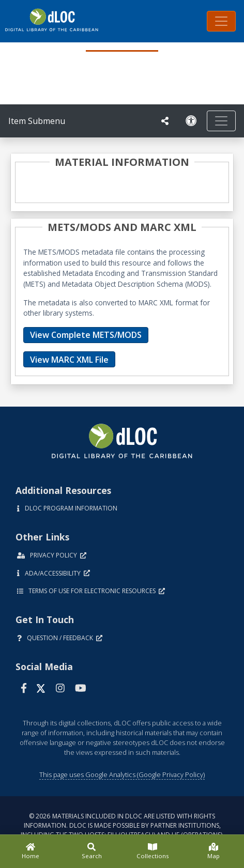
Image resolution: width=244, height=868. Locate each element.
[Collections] (152, 851)
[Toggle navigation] (221, 21)
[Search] (91, 851)
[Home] (30, 851)
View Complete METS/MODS (86, 335)
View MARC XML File (69, 360)
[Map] (213, 851)
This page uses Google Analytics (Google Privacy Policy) (122, 774)
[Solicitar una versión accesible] (191, 121)
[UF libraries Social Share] (165, 121)
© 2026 (122, 825)
